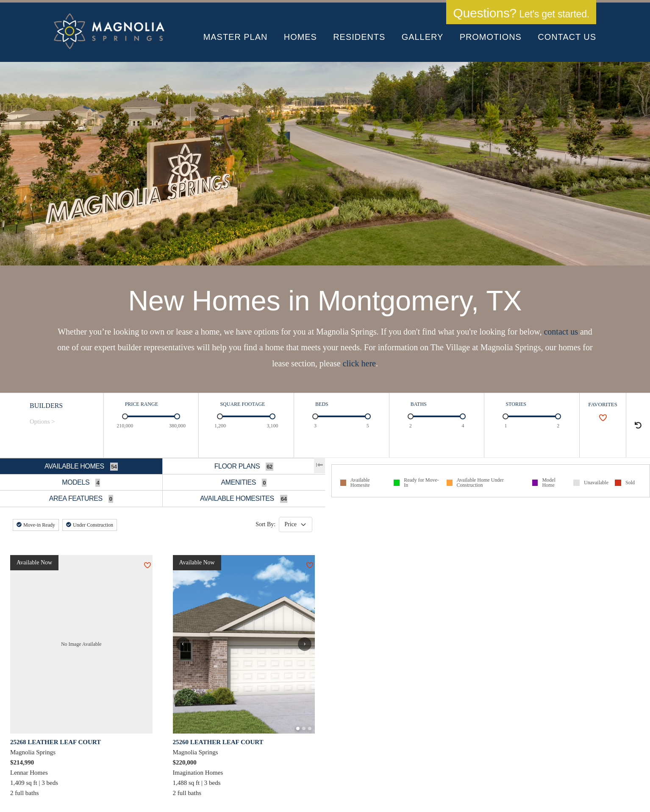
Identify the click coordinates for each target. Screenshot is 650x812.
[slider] (125, 416)
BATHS (419, 404)
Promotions (491, 37)
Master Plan (236, 37)
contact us (561, 332)
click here (359, 363)
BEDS (322, 404)
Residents (359, 37)
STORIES (516, 404)
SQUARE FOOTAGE (242, 404)
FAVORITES (603, 404)
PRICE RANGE (142, 404)
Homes (300, 37)
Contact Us (567, 37)
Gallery (423, 37)
